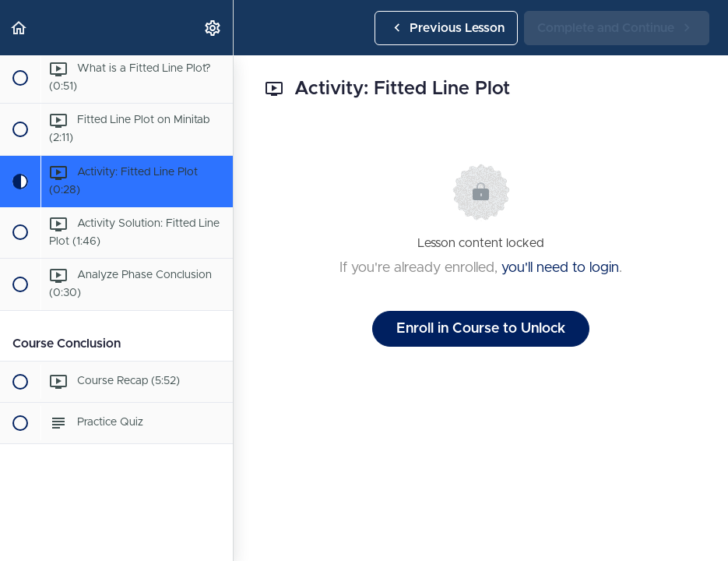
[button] (19, 28)
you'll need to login (560, 268)
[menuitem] (213, 28)
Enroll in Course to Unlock (481, 329)
